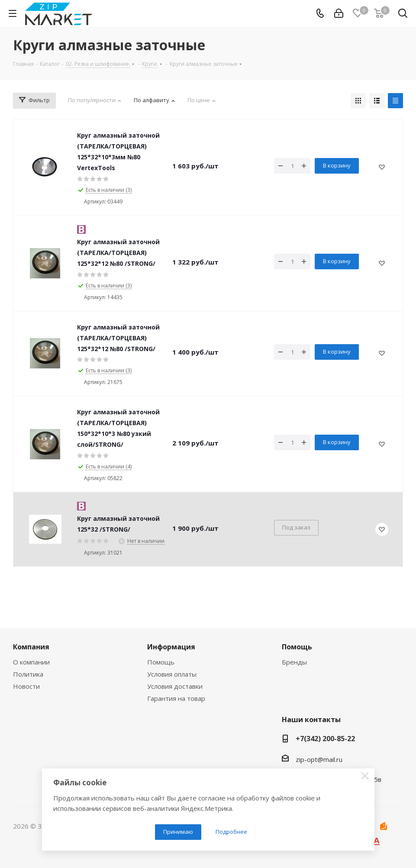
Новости (26, 686)
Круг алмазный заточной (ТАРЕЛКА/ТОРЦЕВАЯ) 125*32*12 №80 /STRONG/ (118, 253)
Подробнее (231, 832)
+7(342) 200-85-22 (325, 739)
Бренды (294, 662)
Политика (28, 674)
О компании (31, 662)
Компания (31, 647)
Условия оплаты (172, 674)
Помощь (161, 662)
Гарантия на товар (176, 698)
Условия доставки (175, 686)
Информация (171, 647)
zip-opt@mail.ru (319, 759)
